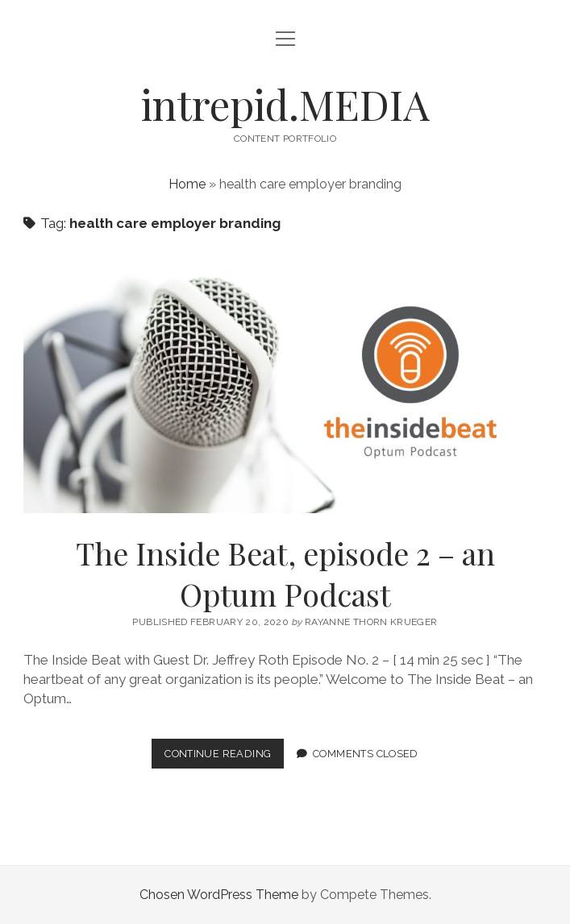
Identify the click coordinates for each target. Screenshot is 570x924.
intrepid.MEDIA (285, 104)
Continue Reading (224, 757)
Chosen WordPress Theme (219, 895)
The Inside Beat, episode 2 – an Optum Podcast (285, 383)
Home (187, 184)
